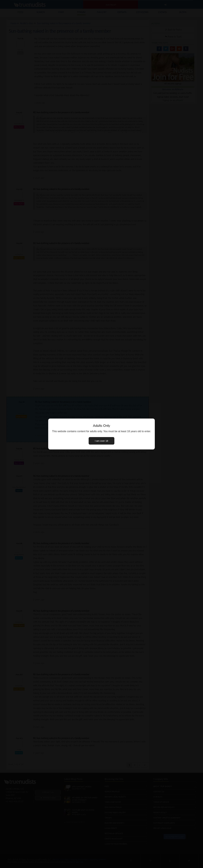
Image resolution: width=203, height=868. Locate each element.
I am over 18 (101, 441)
